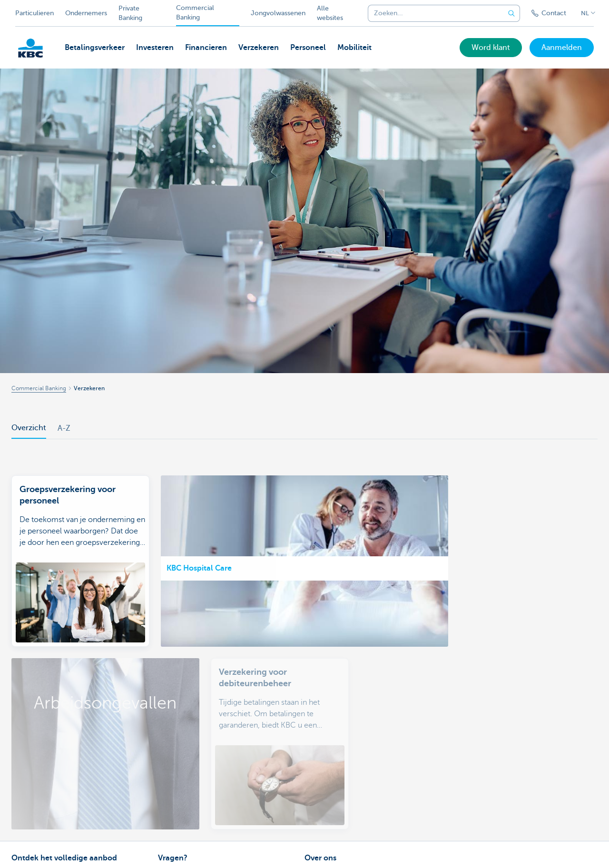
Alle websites (330, 13)
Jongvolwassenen (278, 13)
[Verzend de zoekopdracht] (511, 13)
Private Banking (130, 13)
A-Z (64, 428)
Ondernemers (86, 13)
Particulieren (34, 13)
